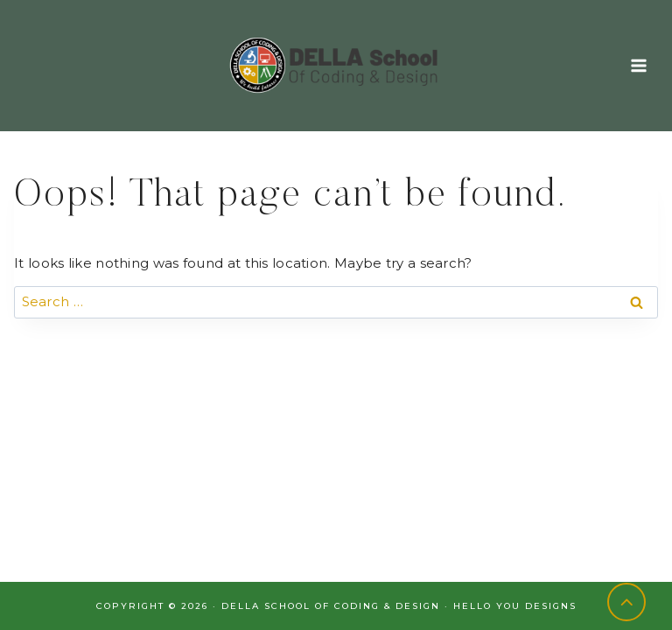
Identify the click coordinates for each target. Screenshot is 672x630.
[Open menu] (638, 65)
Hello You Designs (515, 606)
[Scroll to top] (627, 602)
